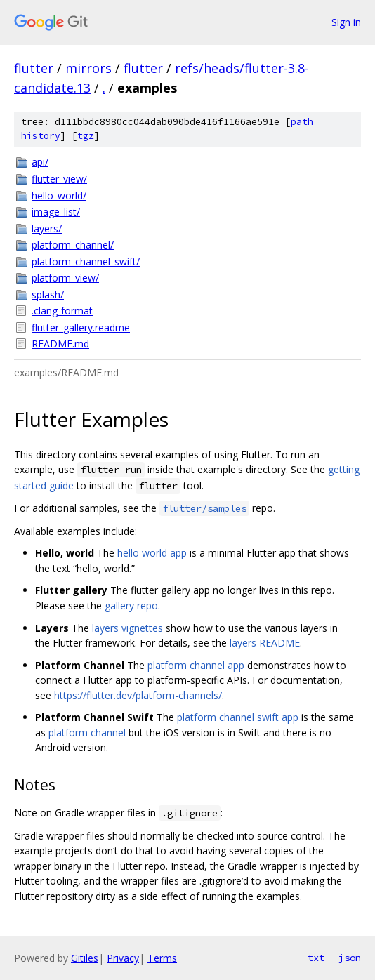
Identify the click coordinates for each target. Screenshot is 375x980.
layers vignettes (127, 628)
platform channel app (196, 665)
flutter (34, 68)
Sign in (346, 22)
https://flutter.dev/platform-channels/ (138, 695)
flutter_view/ (59, 179)
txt (316, 958)
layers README (265, 643)
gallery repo (131, 605)
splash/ (48, 294)
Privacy (123, 958)
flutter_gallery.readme (81, 327)
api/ (40, 162)
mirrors (88, 68)
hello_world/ (59, 196)
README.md (60, 344)
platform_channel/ (73, 245)
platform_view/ (65, 278)
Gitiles (85, 958)
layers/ (47, 229)
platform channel (87, 733)
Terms (162, 958)
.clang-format (62, 311)
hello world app (152, 553)
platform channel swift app (238, 717)
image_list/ (56, 212)
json (350, 958)
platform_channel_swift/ (86, 261)
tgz (86, 136)
